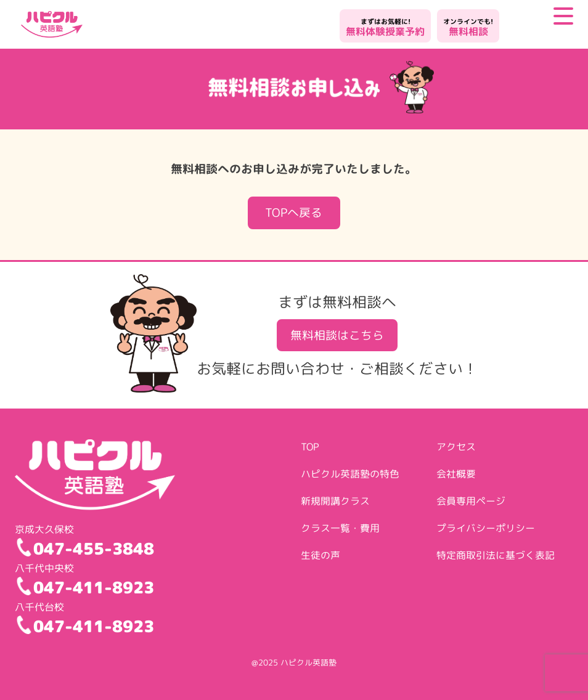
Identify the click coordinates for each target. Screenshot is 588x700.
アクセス (456, 447)
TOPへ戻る (294, 212)
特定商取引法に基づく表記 (496, 555)
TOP (310, 447)
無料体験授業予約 (385, 27)
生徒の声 (321, 555)
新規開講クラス (335, 501)
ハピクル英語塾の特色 (350, 474)
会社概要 (456, 474)
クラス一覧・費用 (340, 528)
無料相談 (468, 27)
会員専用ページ (471, 501)
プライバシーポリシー (486, 528)
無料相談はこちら (337, 335)
